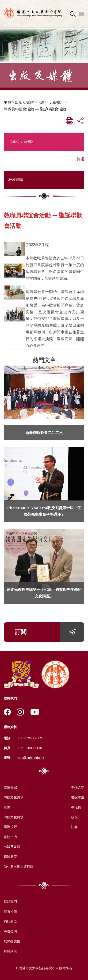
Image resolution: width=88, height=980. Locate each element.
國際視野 (10, 827)
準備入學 (78, 787)
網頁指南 (10, 912)
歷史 (7, 807)
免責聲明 (10, 931)
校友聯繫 (16, 180)
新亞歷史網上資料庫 (19, 867)
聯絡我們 (10, 902)
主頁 (8, 102)
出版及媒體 (24, 102)
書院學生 (78, 797)
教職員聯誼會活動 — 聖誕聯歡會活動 (35, 109)
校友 (74, 817)
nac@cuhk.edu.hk (31, 758)
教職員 (76, 807)
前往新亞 (10, 921)
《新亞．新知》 (50, 102)
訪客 (74, 827)
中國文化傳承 (14, 797)
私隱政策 (10, 951)
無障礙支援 (12, 941)
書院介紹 (10, 787)
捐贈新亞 (10, 857)
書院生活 (10, 837)
